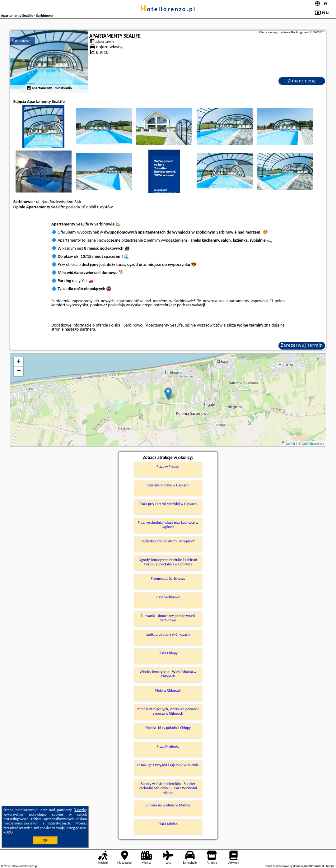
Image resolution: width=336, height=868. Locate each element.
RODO (8, 832)
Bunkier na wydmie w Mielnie (168, 805)
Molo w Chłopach (168, 690)
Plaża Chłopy (168, 653)
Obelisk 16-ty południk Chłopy (168, 728)
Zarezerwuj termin (302, 345)
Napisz (330, 866)
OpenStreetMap (313, 444)
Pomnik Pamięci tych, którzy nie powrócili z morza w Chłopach (168, 711)
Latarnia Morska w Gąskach (168, 485)
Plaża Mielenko (168, 746)
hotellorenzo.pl (168, 9)
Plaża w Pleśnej (168, 466)
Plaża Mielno (168, 824)
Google (80, 810)
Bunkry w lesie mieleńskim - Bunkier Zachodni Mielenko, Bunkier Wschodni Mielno (168, 788)
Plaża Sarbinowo (168, 597)
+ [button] (19, 362)
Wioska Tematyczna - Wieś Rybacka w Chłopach (168, 674)
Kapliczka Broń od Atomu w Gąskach (168, 541)
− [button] (19, 371)
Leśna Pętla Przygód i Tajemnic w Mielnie (168, 765)
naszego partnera (80, 329)
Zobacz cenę (302, 81)
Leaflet (291, 444)
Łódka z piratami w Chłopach (168, 634)
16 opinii (89, 207)
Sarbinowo (21, 41)
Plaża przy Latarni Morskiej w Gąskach (168, 504)
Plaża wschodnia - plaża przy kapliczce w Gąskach (168, 525)
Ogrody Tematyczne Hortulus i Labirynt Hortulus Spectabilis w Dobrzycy (168, 562)
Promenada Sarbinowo (168, 578)
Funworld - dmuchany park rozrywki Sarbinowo (168, 618)
